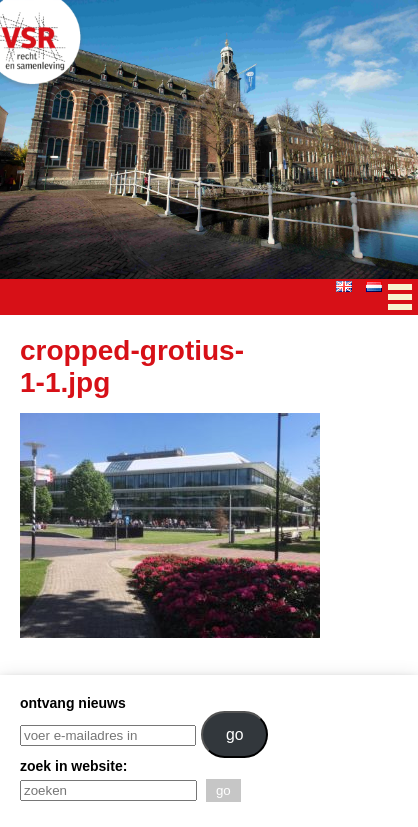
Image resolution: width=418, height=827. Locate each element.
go (235, 734)
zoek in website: (73, 766)
